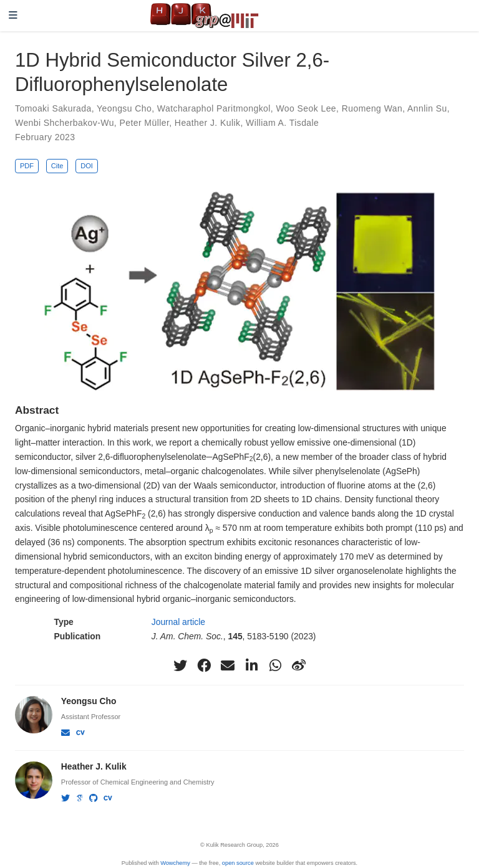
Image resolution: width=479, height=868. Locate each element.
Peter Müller (144, 123)
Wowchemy (175, 863)
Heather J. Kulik (208, 123)
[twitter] (180, 665)
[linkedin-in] (251, 665)
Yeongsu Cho (124, 108)
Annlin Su (427, 108)
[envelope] (228, 665)
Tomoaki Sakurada (53, 108)
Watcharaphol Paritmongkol (214, 108)
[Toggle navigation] (13, 16)
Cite (57, 166)
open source (238, 863)
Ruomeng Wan (372, 108)
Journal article (178, 622)
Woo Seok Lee (306, 108)
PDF (27, 166)
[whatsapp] (275, 665)
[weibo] (299, 665)
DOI (87, 166)
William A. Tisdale (282, 123)
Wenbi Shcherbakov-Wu (65, 123)
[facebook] (204, 665)
